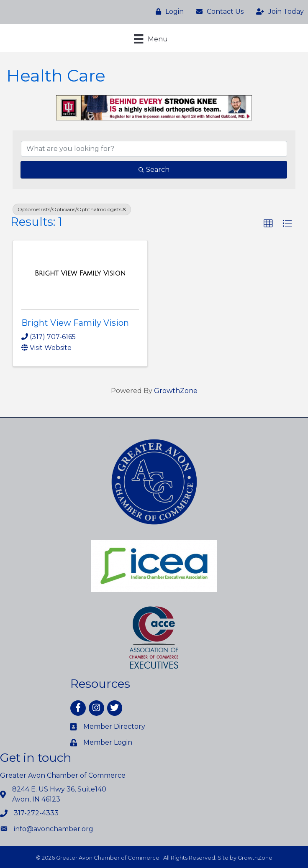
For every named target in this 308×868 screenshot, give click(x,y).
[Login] (168, 12)
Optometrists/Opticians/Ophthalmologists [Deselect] (72, 209)
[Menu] (151, 39)
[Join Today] (278, 12)
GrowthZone (176, 391)
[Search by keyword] (154, 149)
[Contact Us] (218, 12)
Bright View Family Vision (75, 323)
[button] (268, 224)
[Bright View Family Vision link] (80, 273)
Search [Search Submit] (154, 170)
